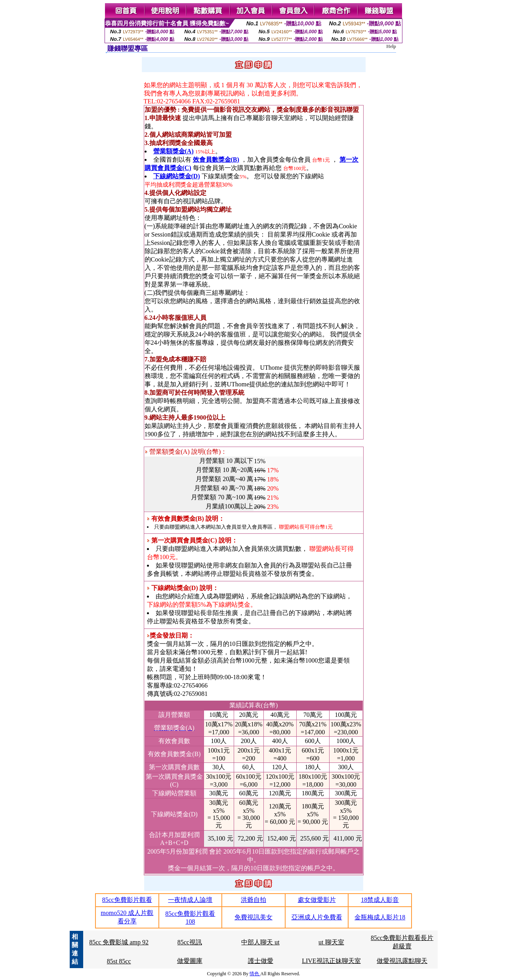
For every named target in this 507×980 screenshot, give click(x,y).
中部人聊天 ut (260, 942)
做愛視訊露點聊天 (402, 961)
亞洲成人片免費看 (317, 917)
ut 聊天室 (331, 942)
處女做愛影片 (317, 900)
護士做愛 (261, 961)
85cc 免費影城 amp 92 (119, 942)
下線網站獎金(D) (177, 176)
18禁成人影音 (380, 900)
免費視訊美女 (253, 917)
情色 (255, 974)
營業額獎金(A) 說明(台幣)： (186, 452)
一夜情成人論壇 (190, 900)
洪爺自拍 (253, 900)
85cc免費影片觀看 (127, 900)
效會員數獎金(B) (216, 160)
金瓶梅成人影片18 (380, 917)
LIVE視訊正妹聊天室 (331, 961)
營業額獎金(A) (173, 151)
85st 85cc (119, 961)
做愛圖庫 (190, 961)
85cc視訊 (190, 942)
